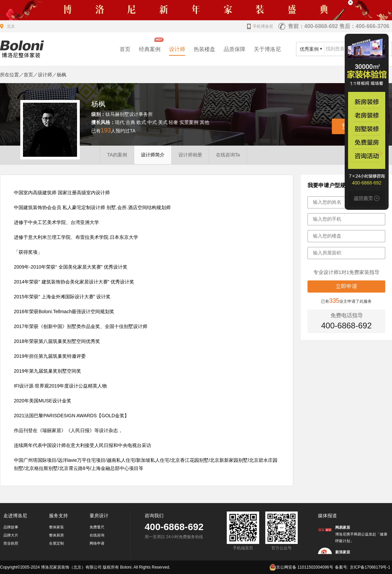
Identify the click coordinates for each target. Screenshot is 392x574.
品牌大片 (11, 535)
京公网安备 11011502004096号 (301, 567)
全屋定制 (56, 543)
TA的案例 (117, 155)
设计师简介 (153, 155)
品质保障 (235, 49)
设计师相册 (190, 155)
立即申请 (346, 286)
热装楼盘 (204, 49)
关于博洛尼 (267, 49)
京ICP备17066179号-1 (370, 567)
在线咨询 (97, 535)
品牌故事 (11, 527)
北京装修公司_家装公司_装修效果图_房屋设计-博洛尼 (22, 49)
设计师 (177, 49)
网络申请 (97, 543)
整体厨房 (56, 535)
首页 (125, 49)
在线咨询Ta (228, 155)
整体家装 (56, 527)
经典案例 (150, 49)
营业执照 (11, 543)
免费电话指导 (347, 315)
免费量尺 (97, 527)
